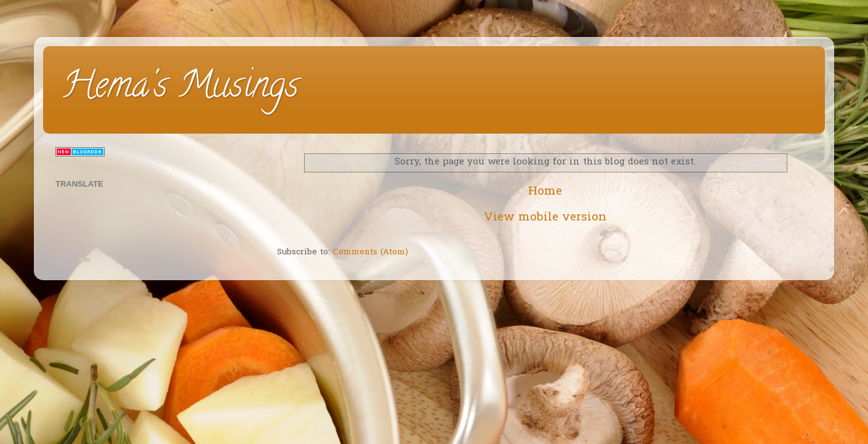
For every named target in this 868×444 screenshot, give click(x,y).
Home (545, 192)
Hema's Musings (180, 89)
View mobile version (545, 218)
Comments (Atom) (371, 252)
